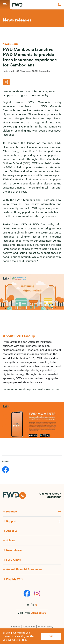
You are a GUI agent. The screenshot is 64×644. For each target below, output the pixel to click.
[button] (59, 5)
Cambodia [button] (37, 613)
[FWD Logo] (17, 5)
